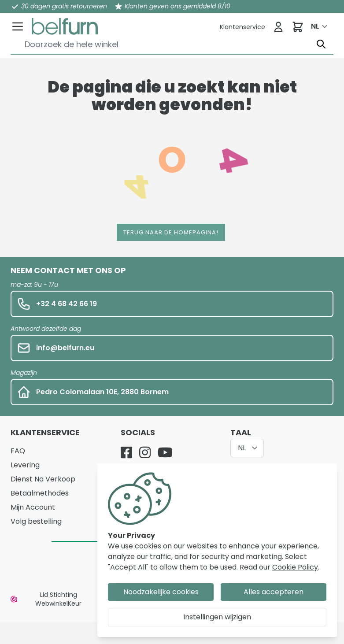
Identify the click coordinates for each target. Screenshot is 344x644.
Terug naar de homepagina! (171, 232)
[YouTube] (165, 452)
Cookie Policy (295, 567)
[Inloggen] (278, 27)
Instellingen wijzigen (217, 617)
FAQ (18, 451)
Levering (25, 465)
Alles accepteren (274, 592)
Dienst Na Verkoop (43, 479)
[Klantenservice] (242, 27)
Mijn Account (33, 507)
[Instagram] (145, 452)
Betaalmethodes (40, 493)
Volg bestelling (36, 521)
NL (315, 26)
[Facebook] (126, 452)
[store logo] (65, 26)
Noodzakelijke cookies (161, 592)
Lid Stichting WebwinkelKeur (46, 599)
